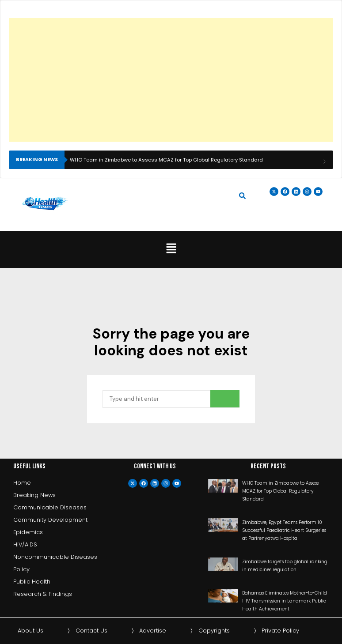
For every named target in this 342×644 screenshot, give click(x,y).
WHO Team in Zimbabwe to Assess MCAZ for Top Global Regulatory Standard (166, 160)
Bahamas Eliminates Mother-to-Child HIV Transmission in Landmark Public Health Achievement (285, 601)
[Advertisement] (170, 80)
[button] (171, 249)
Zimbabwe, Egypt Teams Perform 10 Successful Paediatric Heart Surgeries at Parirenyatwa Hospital (284, 530)
